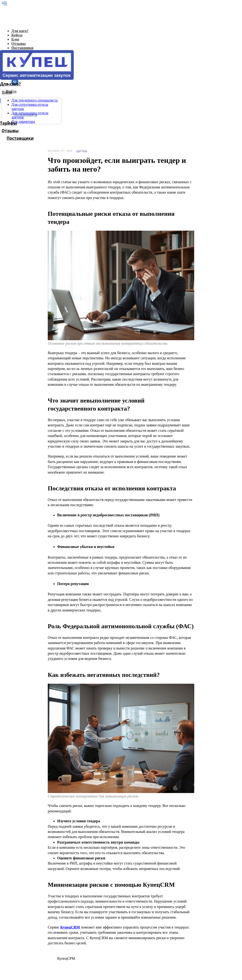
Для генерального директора (42, 929)
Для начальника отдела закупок (45, 942)
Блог (23, 916)
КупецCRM (70, 834)
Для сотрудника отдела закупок (45, 937)
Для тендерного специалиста (43, 933)
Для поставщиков (34, 946)
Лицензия (27, 920)
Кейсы (25, 912)
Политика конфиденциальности (35, 958)
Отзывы (26, 925)
